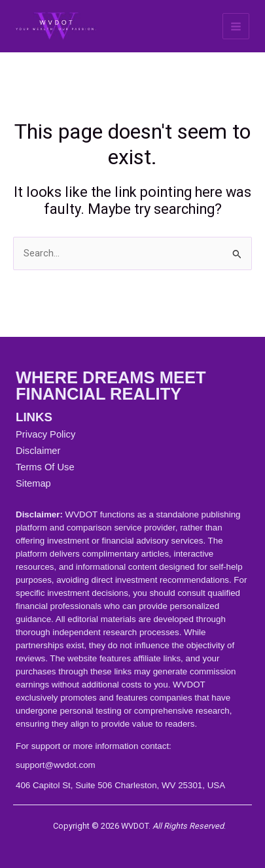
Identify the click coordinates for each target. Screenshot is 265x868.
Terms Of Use (45, 467)
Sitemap (33, 483)
